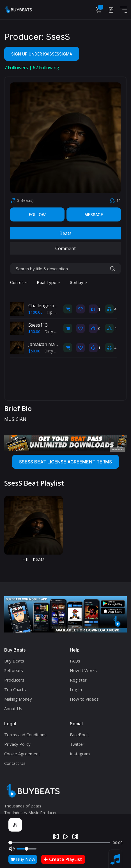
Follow (37, 215)
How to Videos (84, 699)
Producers (14, 680)
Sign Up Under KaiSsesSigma (42, 54)
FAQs (75, 661)
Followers (17, 68)
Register (78, 680)
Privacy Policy (17, 744)
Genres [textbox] (17, 282)
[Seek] (59, 843)
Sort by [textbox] (77, 282)
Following (46, 68)
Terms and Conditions (25, 735)
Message (94, 215)
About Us (13, 708)
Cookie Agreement (22, 754)
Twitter (77, 744)
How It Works (83, 670)
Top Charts (15, 689)
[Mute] (12, 849)
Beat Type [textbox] (47, 282)
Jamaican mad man (48, 344)
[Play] (66, 837)
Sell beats (14, 670)
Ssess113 (38, 325)
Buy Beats (14, 661)
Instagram (80, 754)
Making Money (18, 699)
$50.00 (34, 332)
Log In (76, 689)
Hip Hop (54, 312)
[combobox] (19, 283)
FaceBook (79, 735)
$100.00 (35, 312)
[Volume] (27, 849)
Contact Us (15, 763)
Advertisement (118, 450)
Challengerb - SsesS (49, 306)
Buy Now (23, 859)
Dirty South (55, 332)
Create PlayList (63, 859)
